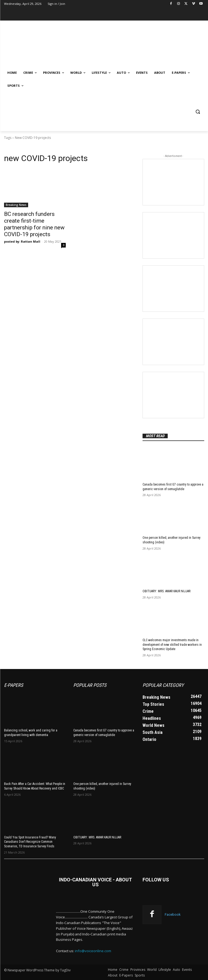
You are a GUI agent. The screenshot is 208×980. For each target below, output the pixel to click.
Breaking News (16, 205)
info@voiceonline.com (93, 951)
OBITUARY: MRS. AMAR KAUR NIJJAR (166, 591)
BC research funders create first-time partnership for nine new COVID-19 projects (34, 224)
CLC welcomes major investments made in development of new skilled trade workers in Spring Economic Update (172, 645)
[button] (198, 112)
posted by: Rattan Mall (22, 241)
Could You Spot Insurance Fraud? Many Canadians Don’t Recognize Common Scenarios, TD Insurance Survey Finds (30, 842)
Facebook (173, 914)
